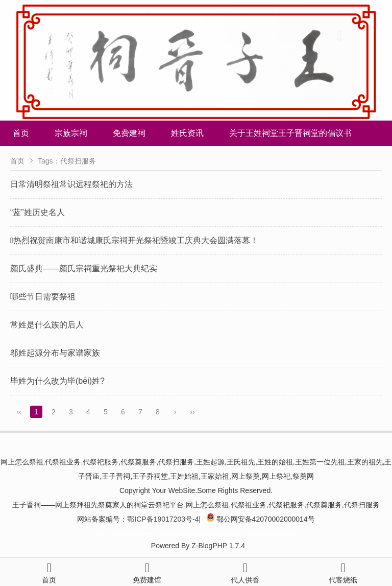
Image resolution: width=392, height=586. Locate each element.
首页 (21, 133)
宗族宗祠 (71, 133)
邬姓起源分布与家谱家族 (55, 353)
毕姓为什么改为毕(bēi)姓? (57, 381)
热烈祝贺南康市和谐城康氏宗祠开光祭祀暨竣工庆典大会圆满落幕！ (134, 240)
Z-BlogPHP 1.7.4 (218, 546)
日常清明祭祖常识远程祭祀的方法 (71, 184)
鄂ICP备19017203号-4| (164, 519)
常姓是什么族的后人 (47, 325)
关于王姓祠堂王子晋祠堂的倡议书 (290, 133)
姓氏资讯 (187, 133)
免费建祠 (129, 133)
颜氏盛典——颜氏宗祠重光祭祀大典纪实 (84, 268)
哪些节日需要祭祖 (43, 297)
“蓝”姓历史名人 (38, 212)
